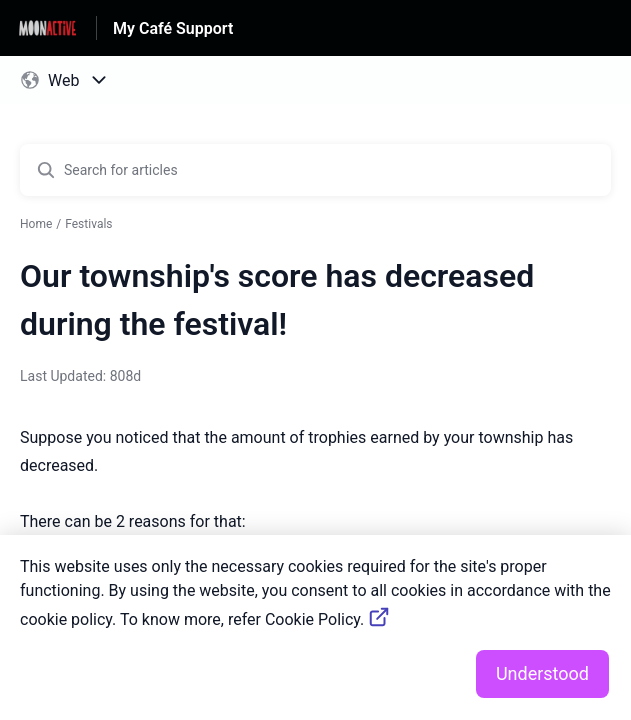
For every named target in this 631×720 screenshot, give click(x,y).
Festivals (88, 224)
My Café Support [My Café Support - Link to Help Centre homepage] (173, 28)
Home (36, 224)
